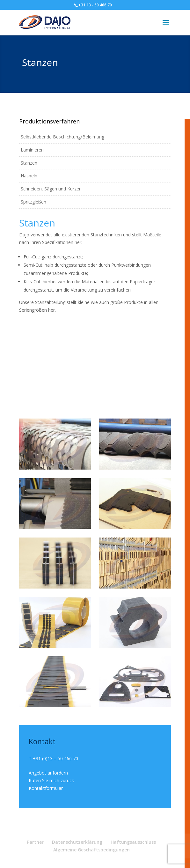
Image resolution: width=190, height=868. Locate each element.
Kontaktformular (46, 788)
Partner (35, 842)
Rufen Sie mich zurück (51, 780)
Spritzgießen (33, 202)
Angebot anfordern (48, 773)
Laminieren (32, 150)
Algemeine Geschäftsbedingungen (91, 850)
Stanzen (29, 163)
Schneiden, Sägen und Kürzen (51, 189)
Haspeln (29, 176)
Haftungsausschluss (133, 842)
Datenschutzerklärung (77, 842)
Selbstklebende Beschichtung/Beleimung (62, 137)
